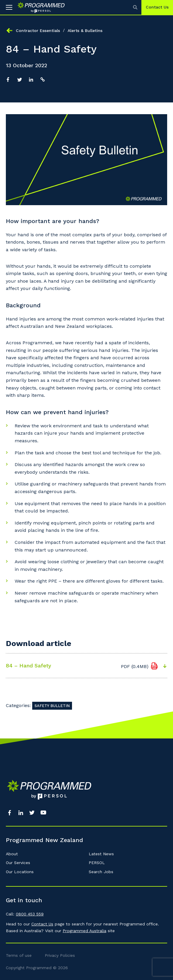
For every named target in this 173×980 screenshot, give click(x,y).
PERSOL (97, 863)
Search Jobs (101, 872)
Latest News (101, 854)
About (12, 854)
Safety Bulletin (52, 706)
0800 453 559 (30, 914)
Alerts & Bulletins (85, 31)
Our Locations (20, 872)
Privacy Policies (60, 955)
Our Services (18, 863)
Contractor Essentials (38, 31)
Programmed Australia (84, 931)
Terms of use (19, 955)
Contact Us (157, 7)
